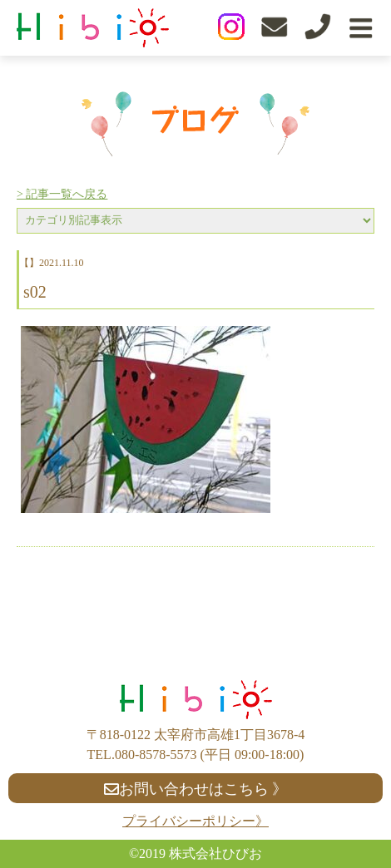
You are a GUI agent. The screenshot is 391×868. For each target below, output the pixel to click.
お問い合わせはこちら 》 (196, 789)
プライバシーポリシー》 (195, 821)
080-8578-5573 (156, 755)
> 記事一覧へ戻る (62, 194)
